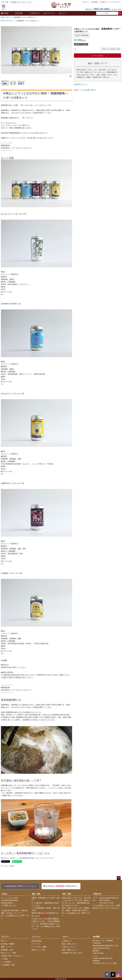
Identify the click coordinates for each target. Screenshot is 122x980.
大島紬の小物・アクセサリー (12, 956)
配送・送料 (36, 894)
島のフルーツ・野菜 (8, 953)
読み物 (19, 13)
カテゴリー (6, 937)
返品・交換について (69, 950)
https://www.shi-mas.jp (102, 948)
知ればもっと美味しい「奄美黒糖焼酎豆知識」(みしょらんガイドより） (28, 858)
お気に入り (35, 13)
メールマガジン (116, 2)
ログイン (86, 2)
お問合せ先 (97, 894)
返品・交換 (67, 894)
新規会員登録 (36, 941)
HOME (5, 13)
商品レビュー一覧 (38, 950)
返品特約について (81, 84)
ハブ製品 (4, 959)
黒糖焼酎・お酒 (7, 950)
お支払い (5, 894)
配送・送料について (69, 944)
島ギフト (9, 17)
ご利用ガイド (104, 2)
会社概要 (96, 937)
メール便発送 (6, 962)
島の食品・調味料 (8, 944)
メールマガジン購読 (39, 947)
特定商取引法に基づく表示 (72, 953)
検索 (120, 13)
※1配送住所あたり (61, 886)
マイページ (49, 13)
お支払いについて (69, 947)
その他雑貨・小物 (8, 965)
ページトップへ (119, 878)
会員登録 (95, 2)
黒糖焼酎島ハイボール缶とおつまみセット (17, 148)
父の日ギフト (11, 21)
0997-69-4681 (102, 9)
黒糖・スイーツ (7, 947)
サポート (66, 937)
